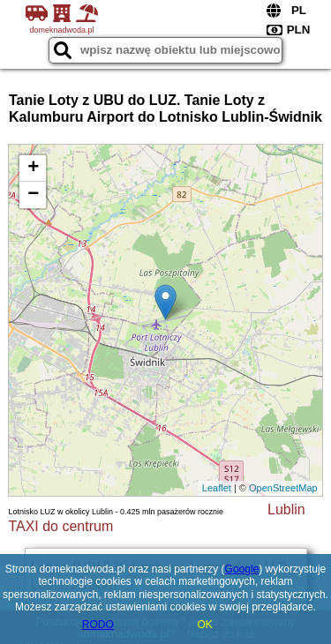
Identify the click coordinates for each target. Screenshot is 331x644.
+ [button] (33, 168)
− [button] (33, 195)
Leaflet (217, 488)
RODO (98, 625)
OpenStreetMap (283, 488)
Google (242, 569)
